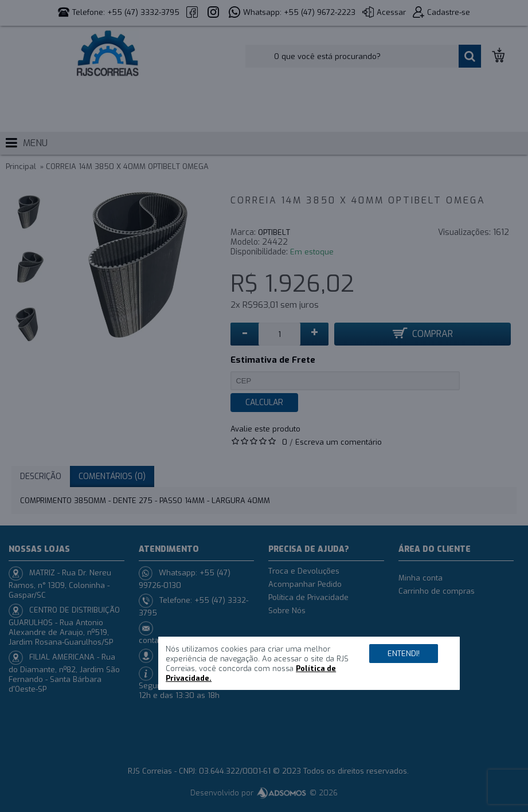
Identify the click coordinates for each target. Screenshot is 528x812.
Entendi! (404, 654)
